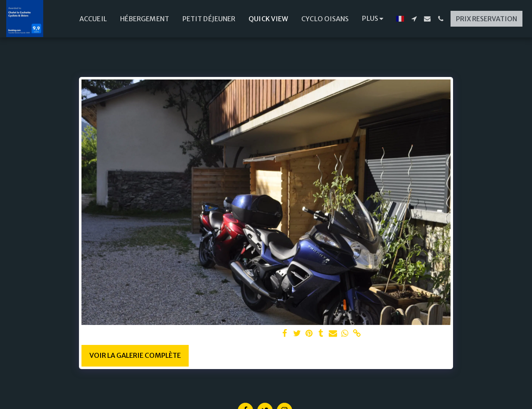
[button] (414, 19)
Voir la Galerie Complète (135, 356)
